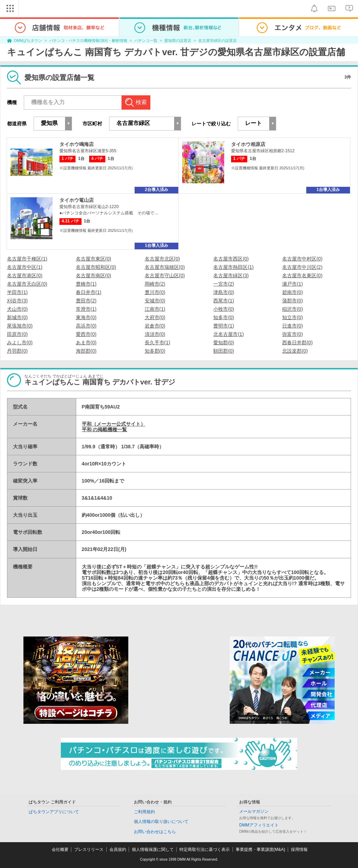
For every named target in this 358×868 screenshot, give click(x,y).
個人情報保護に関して (153, 849)
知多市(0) (224, 317)
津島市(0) (224, 292)
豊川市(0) (155, 292)
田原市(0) (17, 334)
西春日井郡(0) (297, 343)
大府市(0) (155, 317)
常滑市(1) (86, 309)
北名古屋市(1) (228, 334)
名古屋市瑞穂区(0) (165, 267)
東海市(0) (86, 317)
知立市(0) (292, 317)
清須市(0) (155, 334)
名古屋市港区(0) (25, 275)
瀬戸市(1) (292, 284)
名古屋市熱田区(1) (233, 267)
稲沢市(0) (292, 309)
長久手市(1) (157, 343)
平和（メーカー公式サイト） (114, 424)
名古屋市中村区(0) (302, 259)
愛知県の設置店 (178, 41)
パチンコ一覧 (146, 41)
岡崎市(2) (155, 284)
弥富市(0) (292, 334)
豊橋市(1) (86, 284)
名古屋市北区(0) (162, 259)
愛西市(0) (86, 334)
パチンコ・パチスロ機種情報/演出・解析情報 (88, 41)
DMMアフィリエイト (259, 825)
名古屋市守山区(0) (165, 275)
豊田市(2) (86, 301)
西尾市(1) (224, 301)
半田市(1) (17, 292)
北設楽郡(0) (295, 351)
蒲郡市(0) (292, 301)
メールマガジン (254, 811)
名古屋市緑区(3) (231, 275)
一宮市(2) (224, 284)
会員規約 (118, 849)
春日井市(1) (89, 292)
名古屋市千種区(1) (27, 259)
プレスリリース (89, 849)
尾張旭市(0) (20, 326)
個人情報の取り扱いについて (161, 822)
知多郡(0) (155, 351)
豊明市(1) (224, 326)
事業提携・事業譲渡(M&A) (260, 849)
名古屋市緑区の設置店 (217, 41)
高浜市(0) (86, 326)
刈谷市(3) (17, 301)
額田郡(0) (224, 351)
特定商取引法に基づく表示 (205, 849)
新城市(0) (17, 317)
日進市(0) (292, 326)
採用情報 (299, 849)
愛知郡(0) (224, 343)
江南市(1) (155, 309)
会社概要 (60, 849)
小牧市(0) (224, 309)
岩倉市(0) (155, 326)
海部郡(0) (86, 351)
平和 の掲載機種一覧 (105, 429)
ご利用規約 (144, 812)
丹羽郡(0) (17, 351)
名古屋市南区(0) (94, 275)
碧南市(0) (292, 292)
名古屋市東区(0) (94, 259)
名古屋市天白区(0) (27, 284)
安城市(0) (155, 301)
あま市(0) (86, 343)
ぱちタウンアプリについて (54, 812)
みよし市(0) (20, 343)
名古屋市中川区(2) (302, 267)
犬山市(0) (17, 309)
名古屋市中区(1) (25, 267)
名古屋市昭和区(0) (96, 267)
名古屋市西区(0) (231, 259)
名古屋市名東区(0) (302, 275)
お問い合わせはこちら (155, 832)
